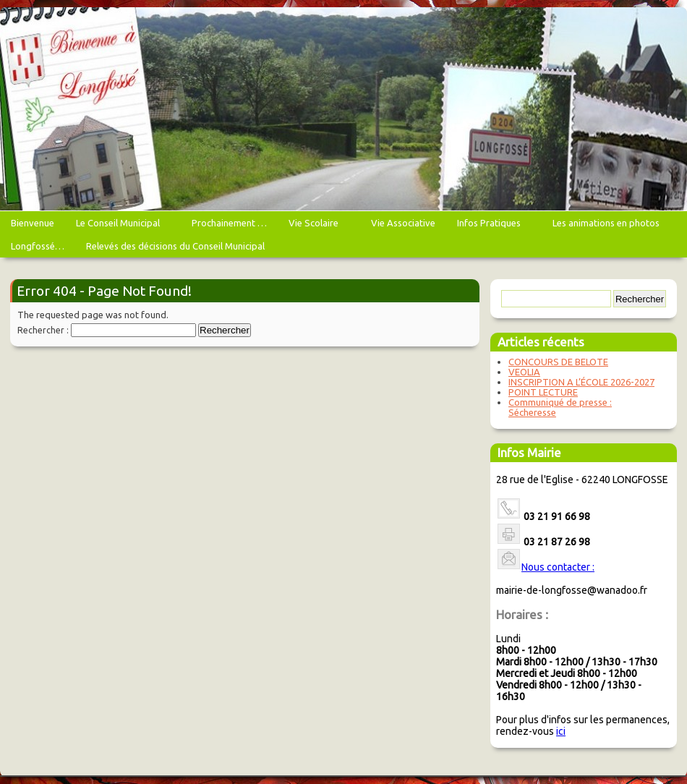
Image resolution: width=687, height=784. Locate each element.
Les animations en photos (608, 226)
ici (561, 731)
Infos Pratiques (491, 226)
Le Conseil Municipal (120, 226)
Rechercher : (43, 330)
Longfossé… (38, 246)
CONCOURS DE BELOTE (558, 362)
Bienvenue (33, 223)
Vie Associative (403, 223)
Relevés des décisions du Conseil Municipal (175, 246)
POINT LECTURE (543, 392)
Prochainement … (229, 223)
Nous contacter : (558, 567)
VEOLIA (524, 372)
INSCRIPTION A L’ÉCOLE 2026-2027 (581, 382)
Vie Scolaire (315, 226)
